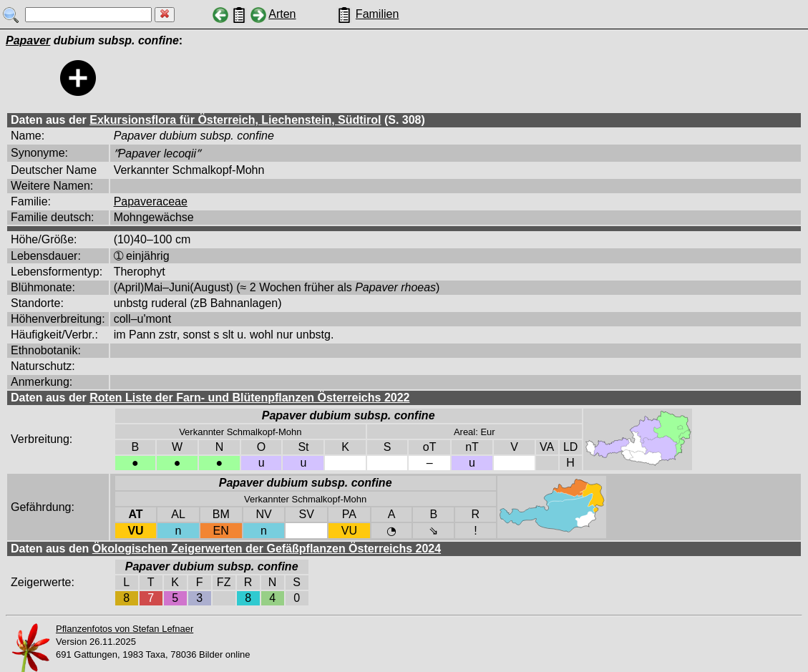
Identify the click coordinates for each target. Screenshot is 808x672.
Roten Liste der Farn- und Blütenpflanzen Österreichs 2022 (249, 398)
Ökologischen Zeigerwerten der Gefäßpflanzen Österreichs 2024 (267, 549)
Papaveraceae (151, 201)
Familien (377, 14)
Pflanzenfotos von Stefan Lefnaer (125, 629)
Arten (282, 14)
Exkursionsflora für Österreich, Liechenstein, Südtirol (235, 120)
